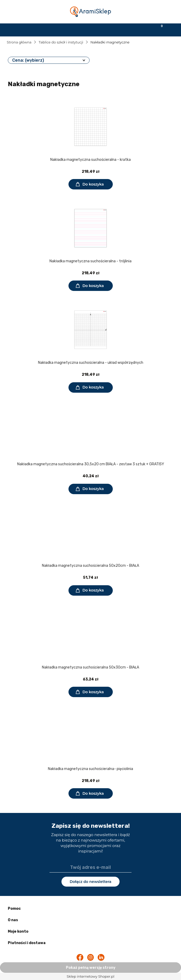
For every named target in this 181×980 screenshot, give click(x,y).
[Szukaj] (68, 29)
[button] (23, 29)
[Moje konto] (113, 29)
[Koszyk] (158, 29)
